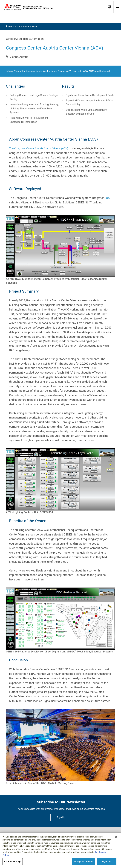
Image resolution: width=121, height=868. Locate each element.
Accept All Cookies (83, 861)
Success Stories (30, 26)
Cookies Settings (13, 861)
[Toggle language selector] (110, 7)
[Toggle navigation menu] (117, 7)
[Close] (116, 837)
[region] (60, 850)
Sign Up (61, 817)
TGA (107, 198)
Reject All (107, 861)
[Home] (53, 7)
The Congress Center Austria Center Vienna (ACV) (40, 148)
